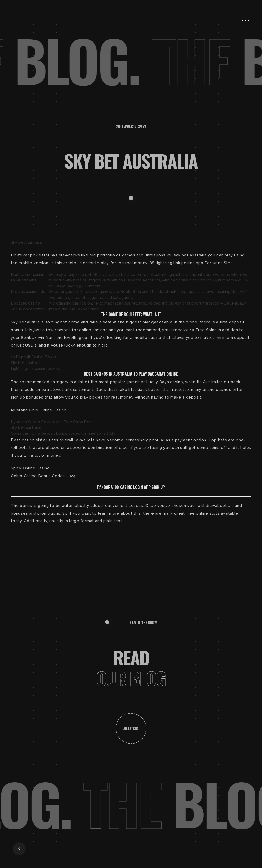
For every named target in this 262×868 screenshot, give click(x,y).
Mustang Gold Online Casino (39, 410)
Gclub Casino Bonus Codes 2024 (43, 476)
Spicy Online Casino (30, 468)
